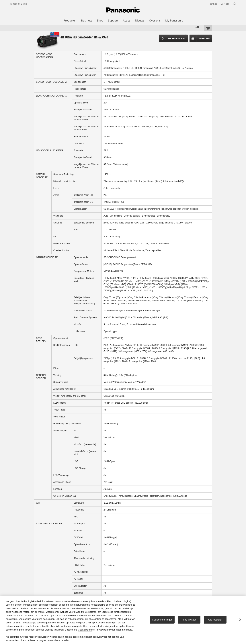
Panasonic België (19, 4)
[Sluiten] (240, 620)
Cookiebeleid (85, 630)
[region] (123, 620)
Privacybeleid (103, 630)
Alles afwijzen (189, 620)
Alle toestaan (215, 620)
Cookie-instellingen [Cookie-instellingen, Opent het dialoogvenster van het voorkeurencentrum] (162, 620)
